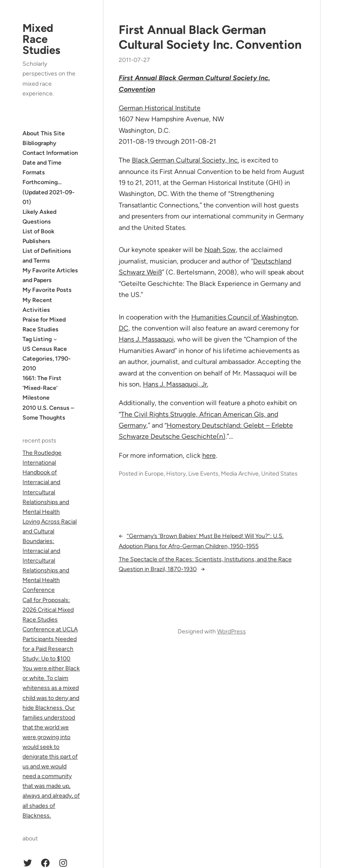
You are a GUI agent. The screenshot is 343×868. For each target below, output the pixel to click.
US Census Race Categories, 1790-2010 (47, 359)
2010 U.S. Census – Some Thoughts (48, 413)
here (209, 455)
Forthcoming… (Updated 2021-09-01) (49, 192)
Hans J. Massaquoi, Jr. (176, 384)
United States (279, 474)
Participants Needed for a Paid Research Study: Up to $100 (50, 649)
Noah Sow (220, 250)
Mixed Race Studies (41, 39)
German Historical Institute (160, 108)
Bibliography (39, 143)
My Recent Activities (37, 305)
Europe (154, 474)
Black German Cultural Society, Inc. (185, 160)
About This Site (44, 133)
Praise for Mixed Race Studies (44, 325)
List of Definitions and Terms (47, 256)
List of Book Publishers (38, 236)
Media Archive (240, 474)
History (176, 474)
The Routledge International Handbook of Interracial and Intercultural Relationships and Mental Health (46, 482)
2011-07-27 (134, 60)
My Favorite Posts (47, 290)
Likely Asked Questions (39, 217)
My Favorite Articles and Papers (50, 275)
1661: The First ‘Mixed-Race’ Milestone (42, 388)
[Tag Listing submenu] (55, 339)
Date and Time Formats (42, 168)
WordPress (231, 631)
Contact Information (50, 153)
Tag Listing (37, 339)
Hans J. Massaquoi (146, 339)
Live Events (203, 474)
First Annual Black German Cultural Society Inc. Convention (210, 37)
